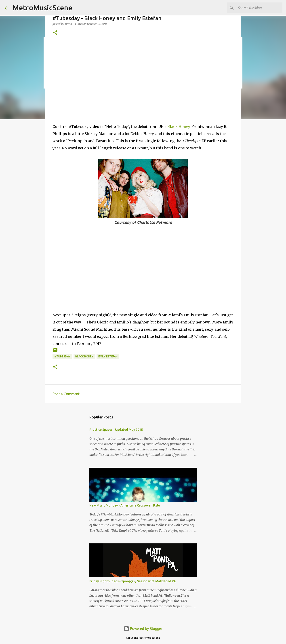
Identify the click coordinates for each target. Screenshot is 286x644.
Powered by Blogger (143, 629)
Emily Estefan (108, 356)
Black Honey (179, 127)
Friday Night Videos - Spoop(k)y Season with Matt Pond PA (133, 581)
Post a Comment (66, 394)
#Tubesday (62, 356)
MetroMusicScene (42, 8)
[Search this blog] (259, 8)
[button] (55, 33)
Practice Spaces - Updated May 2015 (116, 430)
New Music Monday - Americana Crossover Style (125, 505)
